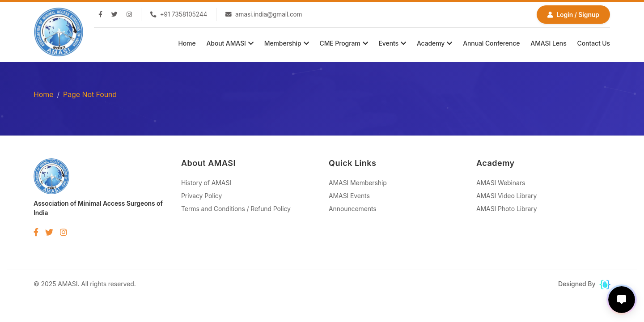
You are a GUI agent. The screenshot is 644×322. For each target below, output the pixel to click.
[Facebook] (100, 15)
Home (187, 43)
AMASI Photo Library (507, 209)
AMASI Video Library (506, 196)
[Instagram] (129, 15)
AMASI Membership (358, 183)
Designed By (584, 284)
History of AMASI (206, 183)
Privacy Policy (201, 196)
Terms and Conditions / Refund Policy (236, 209)
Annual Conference (491, 43)
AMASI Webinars (501, 183)
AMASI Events (349, 196)
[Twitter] (114, 15)
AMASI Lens (548, 43)
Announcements (353, 209)
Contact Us (594, 43)
